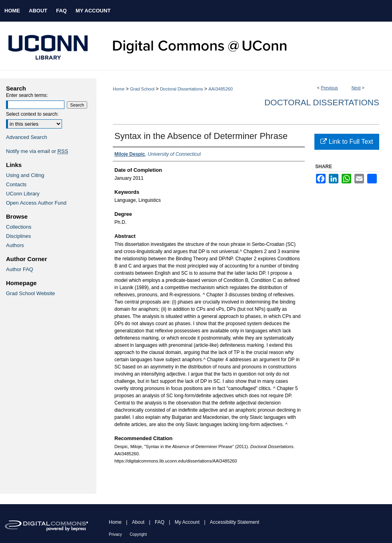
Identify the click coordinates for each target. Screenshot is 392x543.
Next (356, 88)
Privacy (115, 534)
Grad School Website (31, 293)
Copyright (138, 534)
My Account (187, 522)
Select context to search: (32, 114)
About (138, 522)
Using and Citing (25, 175)
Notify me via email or (37, 151)
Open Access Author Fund (36, 203)
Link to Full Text (347, 142)
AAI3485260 (221, 89)
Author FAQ (20, 269)
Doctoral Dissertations (182, 89)
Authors (15, 245)
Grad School (142, 89)
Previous (329, 88)
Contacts (16, 184)
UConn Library (23, 194)
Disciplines (18, 236)
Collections (19, 227)
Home (119, 89)
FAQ (160, 522)
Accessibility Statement (235, 522)
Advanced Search (27, 137)
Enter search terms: (27, 95)
